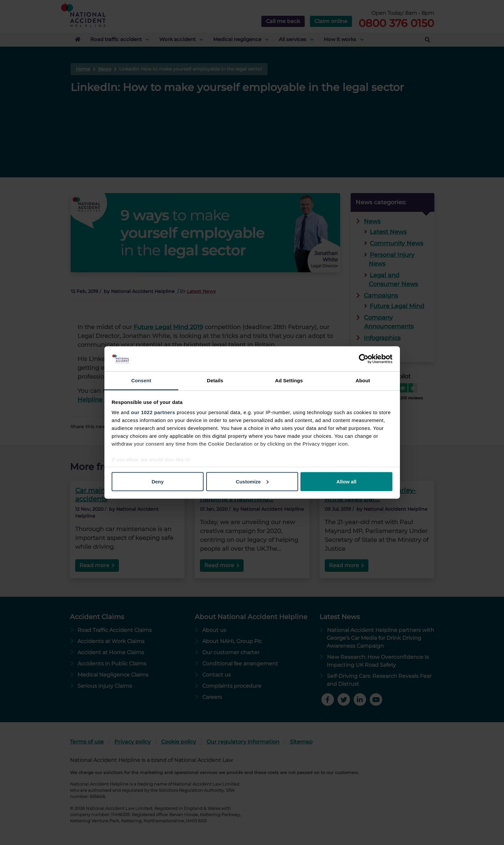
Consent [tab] (141, 380)
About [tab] (363, 380)
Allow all (347, 481)
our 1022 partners (153, 412)
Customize (252, 481)
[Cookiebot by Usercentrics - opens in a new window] (364, 359)
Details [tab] (215, 380)
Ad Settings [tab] (289, 380)
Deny (158, 481)
